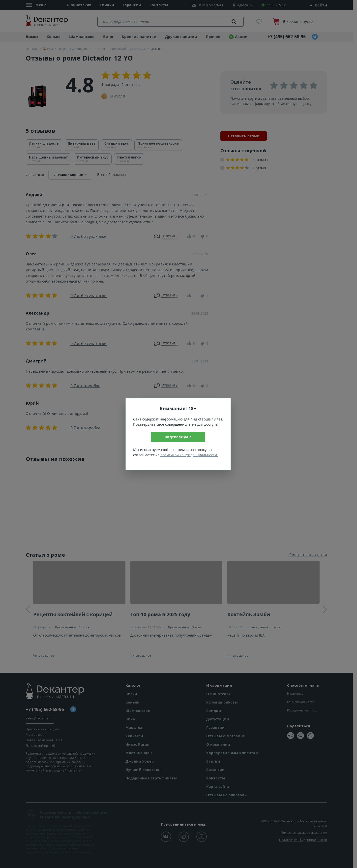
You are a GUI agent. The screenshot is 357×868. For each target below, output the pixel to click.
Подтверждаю (178, 437)
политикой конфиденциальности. (189, 455)
